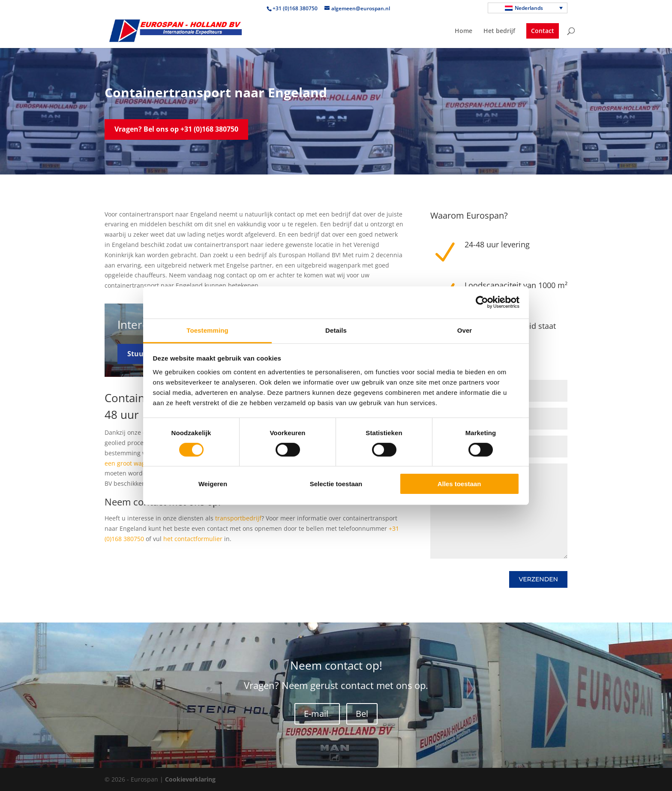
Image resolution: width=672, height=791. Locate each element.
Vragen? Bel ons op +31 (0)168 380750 (176, 129)
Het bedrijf (499, 31)
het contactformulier (193, 539)
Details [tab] (336, 330)
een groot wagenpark (135, 463)
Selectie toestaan (336, 484)
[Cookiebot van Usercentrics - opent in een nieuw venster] (482, 302)
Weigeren (213, 484)
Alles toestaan (459, 484)
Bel (362, 714)
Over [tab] (465, 330)
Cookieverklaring (190, 779)
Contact (543, 31)
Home (463, 31)
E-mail (317, 714)
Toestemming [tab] (207, 330)
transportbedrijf (238, 518)
